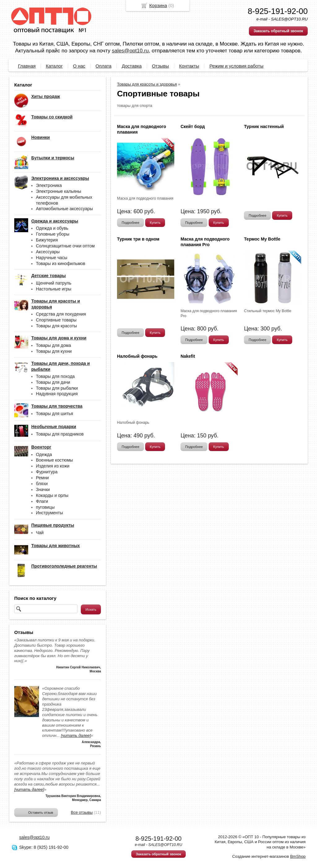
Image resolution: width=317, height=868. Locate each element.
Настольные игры (54, 289)
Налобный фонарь (137, 356)
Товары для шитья (54, 414)
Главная (27, 66)
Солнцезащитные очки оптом (65, 246)
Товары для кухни (54, 351)
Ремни (42, 478)
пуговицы (45, 507)
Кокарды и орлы (52, 495)
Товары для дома (53, 345)
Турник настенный (264, 126)
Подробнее (130, 223)
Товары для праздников (60, 434)
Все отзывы (82, 812)
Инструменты (49, 513)
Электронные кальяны (59, 191)
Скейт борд (193, 126)
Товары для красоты (56, 326)
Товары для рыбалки (57, 388)
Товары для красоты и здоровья (147, 84)
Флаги (42, 501)
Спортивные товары (56, 320)
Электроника (49, 185)
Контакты (189, 66)
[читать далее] (76, 735)
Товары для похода (55, 376)
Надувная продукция (57, 394)
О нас (79, 66)
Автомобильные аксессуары (64, 209)
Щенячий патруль (54, 283)
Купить (155, 223)
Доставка (132, 66)
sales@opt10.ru (130, 51)
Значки (43, 489)
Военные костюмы (54, 460)
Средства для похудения (61, 314)
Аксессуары (48, 252)
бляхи (42, 484)
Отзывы (161, 66)
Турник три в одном (138, 239)
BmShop (298, 856)
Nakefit (188, 356)
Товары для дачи (53, 382)
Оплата (104, 66)
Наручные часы (52, 258)
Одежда (44, 454)
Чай (40, 533)
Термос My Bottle (262, 239)
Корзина (158, 5)
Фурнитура (47, 472)
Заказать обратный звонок (278, 31)
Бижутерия (47, 240)
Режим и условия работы (236, 66)
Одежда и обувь (52, 228)
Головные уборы (53, 234)
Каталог (54, 66)
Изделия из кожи (53, 466)
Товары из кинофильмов (61, 263)
